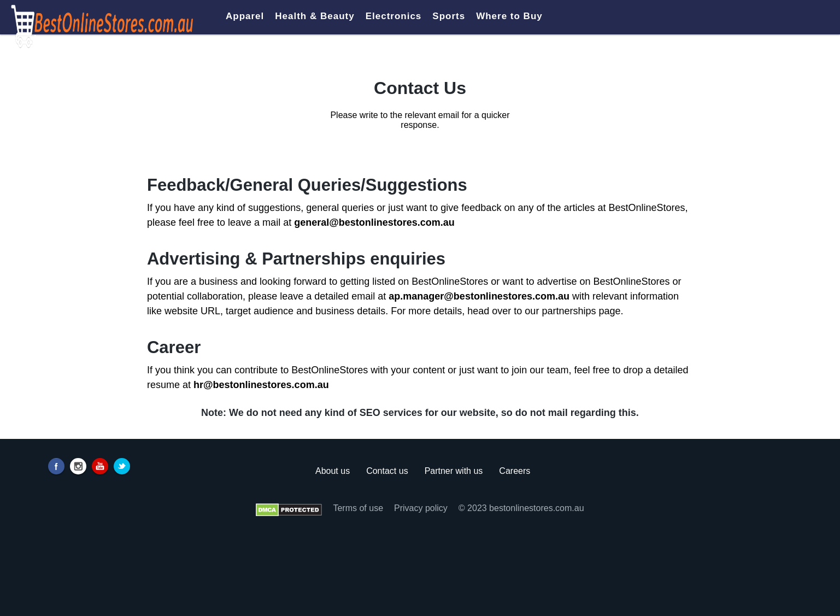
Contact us (387, 471)
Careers (515, 471)
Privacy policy (421, 508)
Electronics (394, 16)
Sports (449, 16)
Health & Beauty (315, 16)
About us (333, 471)
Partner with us (454, 471)
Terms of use (358, 508)
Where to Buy (509, 16)
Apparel (245, 16)
